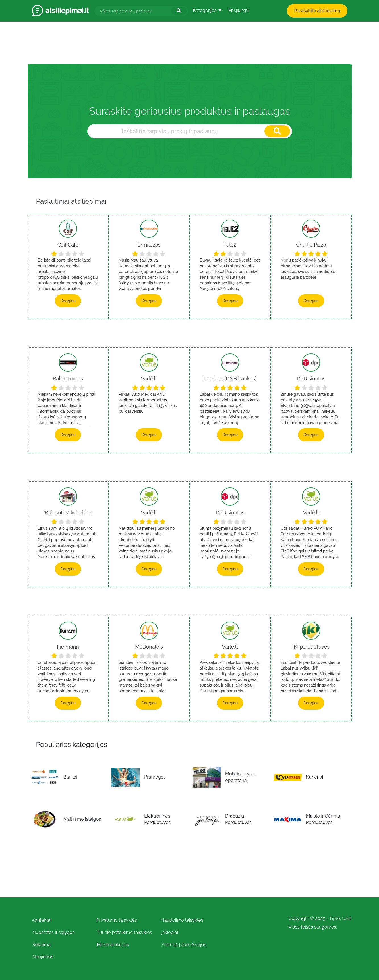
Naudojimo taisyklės (182, 920)
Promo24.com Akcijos (184, 945)
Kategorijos (207, 10)
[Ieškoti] (179, 11)
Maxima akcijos (113, 945)
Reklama (42, 945)
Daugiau (68, 301)
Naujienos (43, 957)
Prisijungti (238, 10)
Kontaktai (42, 920)
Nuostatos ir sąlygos (54, 932)
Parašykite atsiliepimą (317, 11)
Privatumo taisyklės (117, 920)
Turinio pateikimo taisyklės (125, 932)
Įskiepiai (170, 932)
